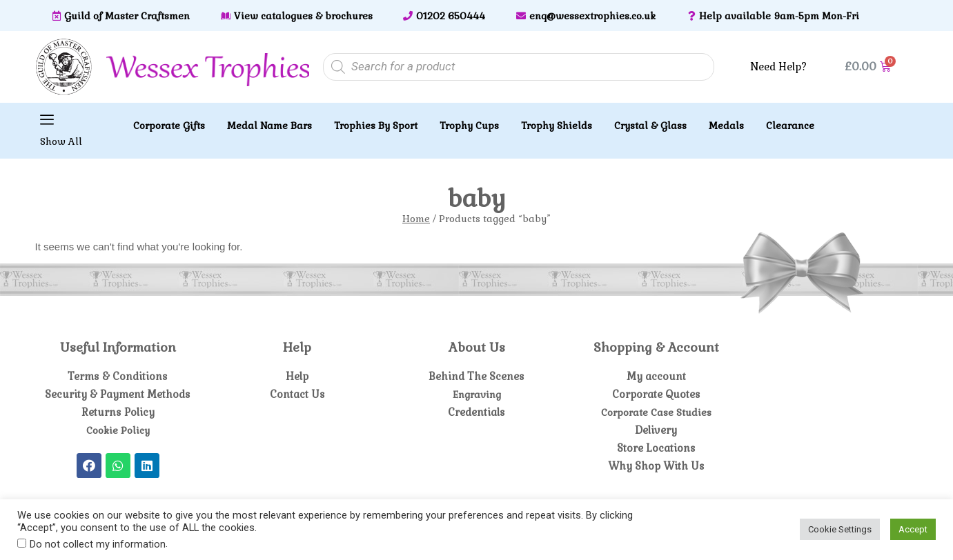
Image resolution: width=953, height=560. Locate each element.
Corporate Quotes (656, 394)
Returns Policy (118, 412)
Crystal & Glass (650, 126)
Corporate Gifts (169, 126)
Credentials (477, 412)
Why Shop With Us (656, 466)
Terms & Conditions (118, 376)
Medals (726, 126)
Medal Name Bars (269, 126)
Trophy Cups (469, 126)
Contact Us (297, 394)
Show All (61, 141)
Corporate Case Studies (656, 412)
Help (297, 376)
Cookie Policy (118, 430)
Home (416, 219)
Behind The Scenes (476, 376)
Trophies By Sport (376, 126)
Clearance (790, 126)
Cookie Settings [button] (840, 529)
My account (656, 376)
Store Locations (656, 448)
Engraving (477, 394)
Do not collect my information (98, 544)
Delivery (656, 430)
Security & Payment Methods (118, 394)
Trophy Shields (557, 126)
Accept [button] (913, 529)
